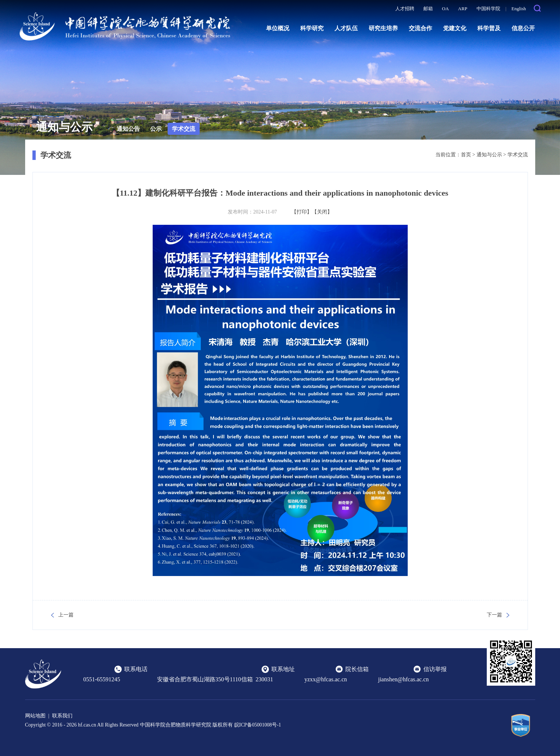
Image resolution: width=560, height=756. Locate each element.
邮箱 (428, 9)
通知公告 (128, 129)
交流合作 (420, 28)
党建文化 (455, 28)
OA (445, 9)
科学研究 (312, 28)
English (519, 9)
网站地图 (35, 716)
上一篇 (66, 615)
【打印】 (302, 212)
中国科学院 (488, 9)
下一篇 (494, 615)
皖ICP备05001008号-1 (258, 725)
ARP (463, 9)
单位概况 (278, 28)
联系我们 (62, 716)
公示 (156, 129)
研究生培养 (383, 28)
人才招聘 (405, 9)
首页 (466, 155)
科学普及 (489, 28)
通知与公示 (489, 155)
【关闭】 (322, 212)
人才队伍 (346, 28)
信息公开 (523, 28)
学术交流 (184, 129)
